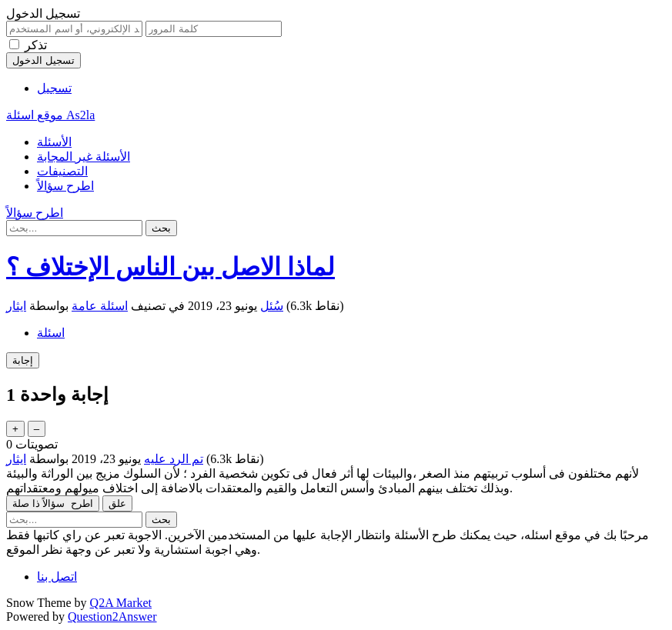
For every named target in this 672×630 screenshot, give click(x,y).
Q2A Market (121, 603)
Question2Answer (112, 617)
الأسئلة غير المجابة (84, 157)
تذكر (36, 45)
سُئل (272, 306)
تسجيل (54, 88)
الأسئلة (54, 142)
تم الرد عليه (174, 459)
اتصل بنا (57, 577)
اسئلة (51, 333)
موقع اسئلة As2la (50, 115)
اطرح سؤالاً (65, 186)
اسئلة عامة (100, 306)
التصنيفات (62, 171)
